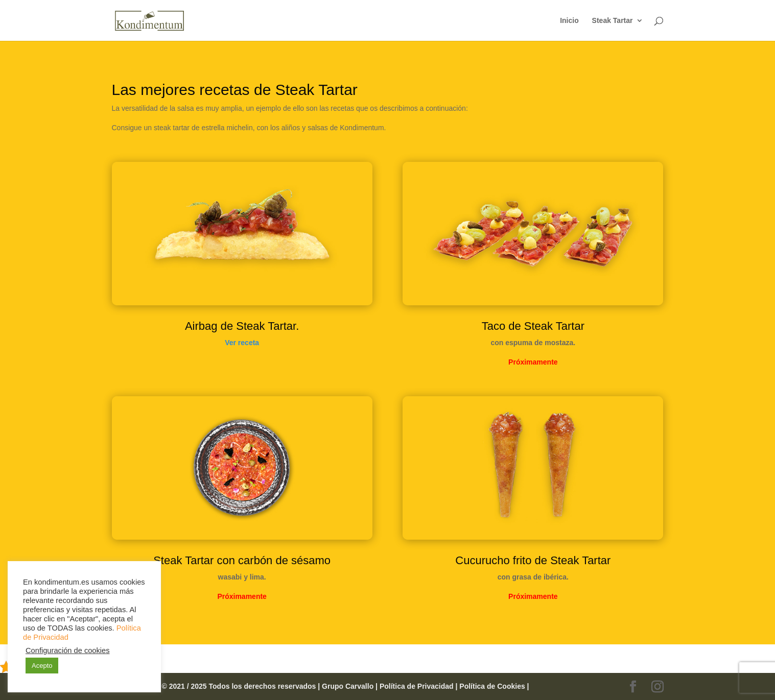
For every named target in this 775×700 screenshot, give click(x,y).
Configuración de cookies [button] (68, 650)
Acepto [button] (42, 666)
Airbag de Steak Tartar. (242, 326)
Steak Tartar (613, 21)
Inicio (569, 21)
